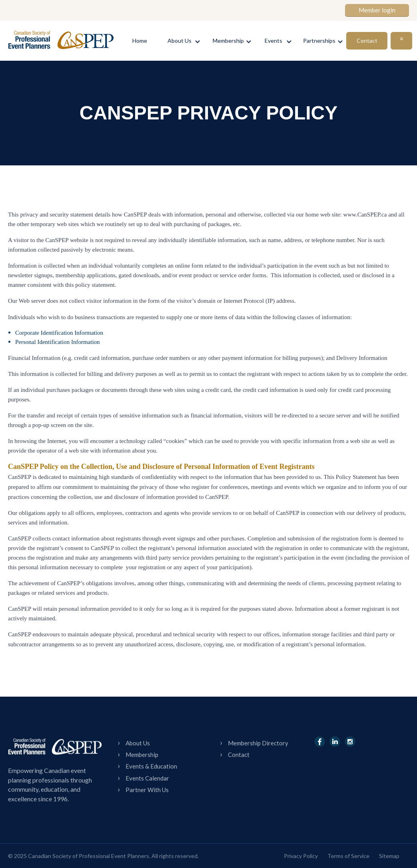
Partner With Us (147, 790)
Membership (142, 755)
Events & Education (151, 766)
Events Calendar (147, 778)
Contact (239, 755)
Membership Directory (258, 743)
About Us (138, 743)
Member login (377, 10)
